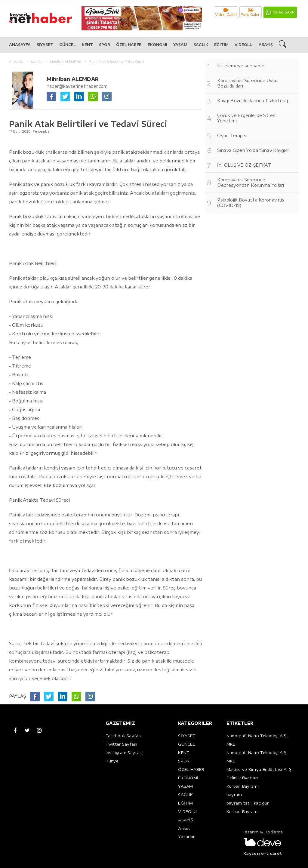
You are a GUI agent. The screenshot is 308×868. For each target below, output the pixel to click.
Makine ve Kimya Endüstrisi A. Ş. (260, 769)
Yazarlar (186, 837)
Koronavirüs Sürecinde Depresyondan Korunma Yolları (250, 182)
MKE (231, 744)
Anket (184, 828)
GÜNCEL (68, 45)
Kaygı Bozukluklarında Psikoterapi (254, 101)
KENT (87, 45)
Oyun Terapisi (232, 135)
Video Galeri (226, 12)
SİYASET (45, 45)
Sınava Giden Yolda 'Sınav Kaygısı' (253, 150)
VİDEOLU (244, 45)
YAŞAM (180, 45)
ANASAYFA (20, 45)
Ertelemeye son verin (241, 66)
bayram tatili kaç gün (248, 803)
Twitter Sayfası (121, 744)
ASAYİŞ (266, 45)
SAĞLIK (201, 45)
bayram (234, 795)
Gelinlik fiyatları (242, 778)
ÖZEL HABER (129, 45)
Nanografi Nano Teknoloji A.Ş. (257, 736)
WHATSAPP (284, 12)
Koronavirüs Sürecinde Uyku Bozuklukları (247, 83)
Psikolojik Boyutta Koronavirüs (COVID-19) (251, 203)
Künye (112, 761)
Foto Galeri (251, 12)
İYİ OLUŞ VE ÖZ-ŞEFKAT (244, 165)
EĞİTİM (221, 45)
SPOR (105, 45)
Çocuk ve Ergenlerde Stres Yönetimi (246, 118)
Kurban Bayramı (243, 786)
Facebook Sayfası (124, 736)
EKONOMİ (157, 45)
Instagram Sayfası (124, 753)
